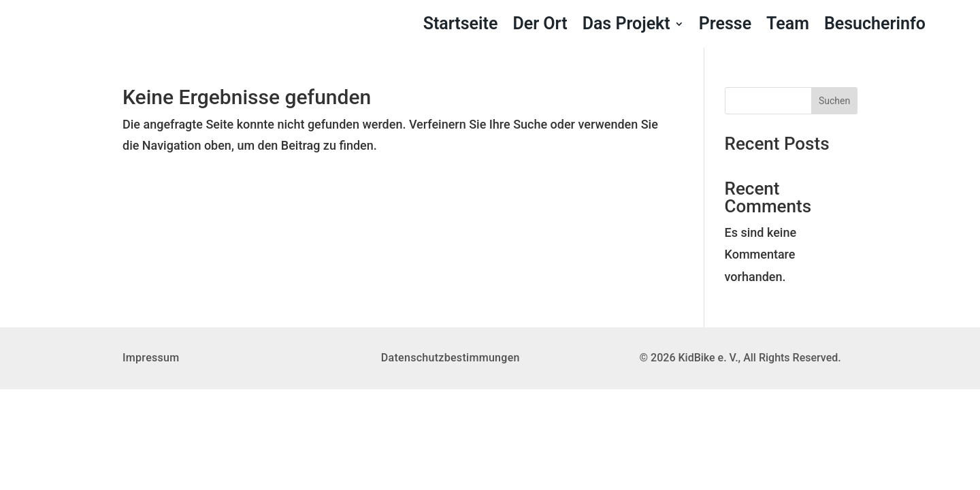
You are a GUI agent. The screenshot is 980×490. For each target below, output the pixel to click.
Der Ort (540, 26)
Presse (725, 26)
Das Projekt (626, 26)
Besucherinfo (875, 26)
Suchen (834, 101)
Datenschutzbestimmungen (451, 358)
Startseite (461, 26)
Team (788, 26)
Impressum (151, 358)
